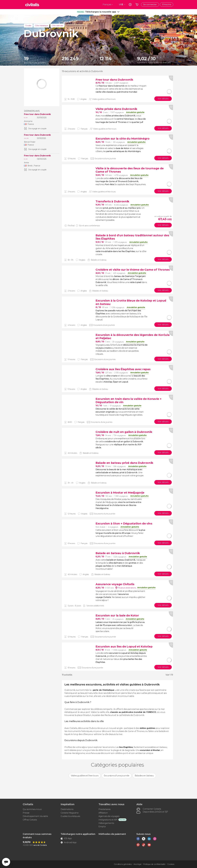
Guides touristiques (70, 816)
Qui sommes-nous (32, 809)
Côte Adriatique (41, 26)
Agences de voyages (109, 816)
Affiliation (103, 813)
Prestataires (104, 809)
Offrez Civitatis (30, 820)
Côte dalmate (57, 26)
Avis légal (137, 864)
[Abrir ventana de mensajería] (6, 862)
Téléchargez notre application (78, 834)
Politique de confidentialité (154, 864)
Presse (26, 813)
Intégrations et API (108, 820)
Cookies (171, 864)
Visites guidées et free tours (85, 776)
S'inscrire (167, 4)
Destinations (67, 809)
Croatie (28, 26)
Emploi (102, 827)
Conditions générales (123, 864)
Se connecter (150, 4)
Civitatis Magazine (70, 813)
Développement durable (35, 816)
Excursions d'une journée (117, 776)
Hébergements (106, 823)
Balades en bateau (144, 776)
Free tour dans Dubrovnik (37, 114)
